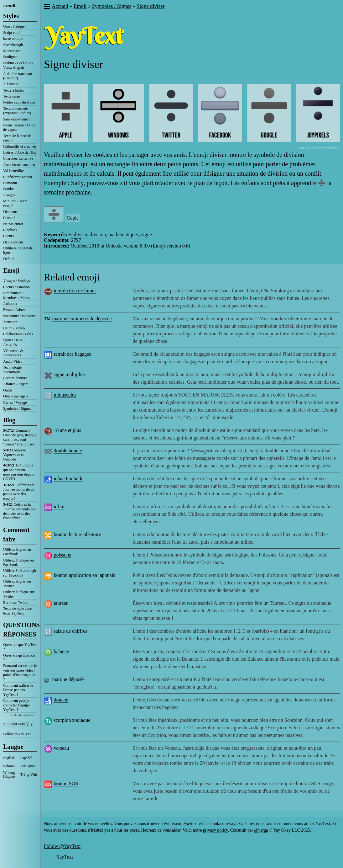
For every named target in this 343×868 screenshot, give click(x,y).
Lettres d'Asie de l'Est (20, 152)
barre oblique (13, 39)
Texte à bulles (13, 90)
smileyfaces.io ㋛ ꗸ (18, 724)
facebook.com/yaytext (222, 824)
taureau (61, 603)
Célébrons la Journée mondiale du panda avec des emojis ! (19, 492)
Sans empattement (17, 119)
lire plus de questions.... (23, 715)
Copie (73, 218)
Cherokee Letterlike (18, 158)
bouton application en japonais (84, 575)
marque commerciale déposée (82, 319)
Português (28, 766)
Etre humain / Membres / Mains (16, 295)
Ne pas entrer (13, 224)
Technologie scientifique (12, 370)
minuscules (65, 395)
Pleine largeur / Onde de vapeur (19, 127)
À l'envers (11, 84)
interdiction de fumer (75, 291)
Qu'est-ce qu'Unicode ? (19, 658)
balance (61, 651)
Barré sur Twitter (16, 603)
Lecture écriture (15, 378)
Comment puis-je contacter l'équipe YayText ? (16, 705)
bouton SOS (66, 783)
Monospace (12, 51)
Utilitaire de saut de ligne (18, 250)
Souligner (10, 57)
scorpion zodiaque (72, 720)
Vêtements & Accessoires (13, 353)
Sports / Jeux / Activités (14, 342)
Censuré (9, 218)
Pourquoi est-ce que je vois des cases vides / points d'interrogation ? (20, 672)
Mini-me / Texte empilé (15, 203)
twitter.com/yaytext (181, 824)
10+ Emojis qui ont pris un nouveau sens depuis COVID (19, 472)
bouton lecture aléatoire (77, 534)
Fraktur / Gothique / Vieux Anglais (18, 65)
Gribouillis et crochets (20, 146)
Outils (8, 390)
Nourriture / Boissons (19, 316)
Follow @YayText (17, 734)
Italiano (9, 766)
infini (59, 506)
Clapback (10, 230)
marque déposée (68, 679)
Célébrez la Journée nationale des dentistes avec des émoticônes (19, 511)
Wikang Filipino (9, 775)
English (9, 758)
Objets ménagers (16, 396)
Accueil (9, 6)
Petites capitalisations (19, 102)
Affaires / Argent (16, 384)
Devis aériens (13, 242)
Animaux (10, 304)
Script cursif (12, 33)
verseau (61, 748)
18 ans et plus (67, 430)
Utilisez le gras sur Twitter (17, 583)
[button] (47, 7)
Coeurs (8, 236)
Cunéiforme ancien (18, 177)
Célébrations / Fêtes (18, 334)
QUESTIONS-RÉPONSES (20, 630)
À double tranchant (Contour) (18, 76)
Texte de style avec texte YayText (17, 611)
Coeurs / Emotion (16, 287)
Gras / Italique (14, 26)
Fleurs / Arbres (14, 310)
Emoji (11, 270)
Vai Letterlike (13, 171)
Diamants (10, 212)
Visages (9, 195)
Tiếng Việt (29, 775)
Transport (10, 322)
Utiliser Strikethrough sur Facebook (20, 573)
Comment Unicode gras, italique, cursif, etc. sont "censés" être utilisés (20, 437)
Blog (9, 420)
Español (26, 758)
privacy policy (216, 830)
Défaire (9, 259)
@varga (261, 830)
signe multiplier (69, 374)
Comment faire (16, 535)
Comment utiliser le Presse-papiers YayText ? (18, 690)
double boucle (68, 451)
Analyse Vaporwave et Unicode (14, 455)
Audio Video (13, 361)
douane (61, 700)
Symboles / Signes (17, 408)
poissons (62, 555)
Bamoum (10, 183)
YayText (65, 857)
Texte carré (11, 96)
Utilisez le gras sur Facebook (17, 552)
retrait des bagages (72, 354)
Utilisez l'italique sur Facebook (19, 562)
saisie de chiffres (70, 631)
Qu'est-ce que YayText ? (20, 647)
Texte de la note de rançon (17, 138)
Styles (11, 16)
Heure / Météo (14, 328)
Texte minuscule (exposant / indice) (17, 111)
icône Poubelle (68, 479)
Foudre (8, 189)
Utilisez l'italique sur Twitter (19, 594)
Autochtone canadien (19, 165)
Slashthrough (13, 45)
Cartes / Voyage (15, 402)
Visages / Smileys (16, 281)
